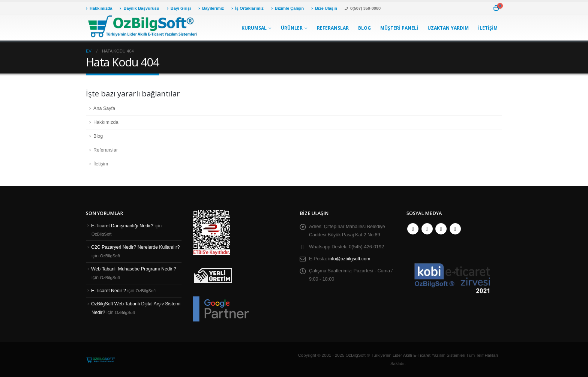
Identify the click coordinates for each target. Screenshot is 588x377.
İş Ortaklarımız (247, 8)
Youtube (441, 229)
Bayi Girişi (179, 8)
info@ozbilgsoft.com (350, 259)
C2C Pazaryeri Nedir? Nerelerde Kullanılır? (136, 247)
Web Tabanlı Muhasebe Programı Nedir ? (134, 269)
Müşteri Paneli (399, 28)
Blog (364, 28)
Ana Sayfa (104, 108)
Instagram (455, 229)
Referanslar (333, 28)
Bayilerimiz (211, 8)
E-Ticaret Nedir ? (109, 291)
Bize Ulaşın (324, 8)
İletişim (488, 28)
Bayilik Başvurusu (139, 8)
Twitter (427, 229)
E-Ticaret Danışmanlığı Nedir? (123, 226)
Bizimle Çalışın (288, 8)
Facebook (413, 229)
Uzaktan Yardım (448, 28)
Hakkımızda (99, 8)
